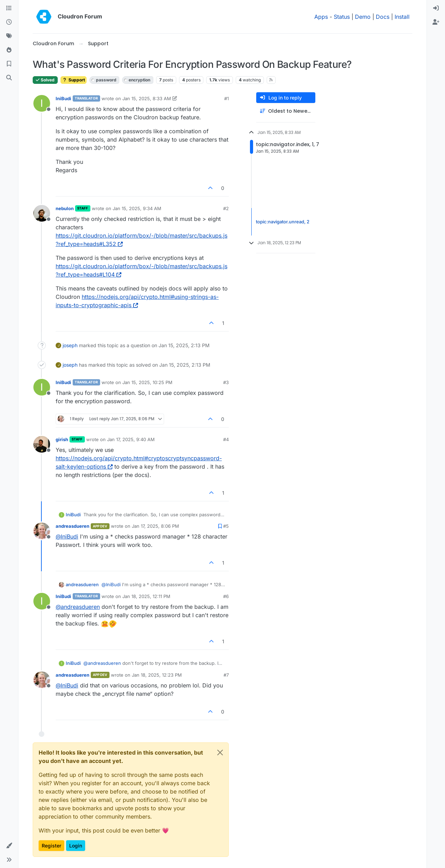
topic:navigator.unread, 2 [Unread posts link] (283, 222)
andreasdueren (72, 526)
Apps (321, 17)
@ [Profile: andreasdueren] (78, 607)
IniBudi (63, 98)
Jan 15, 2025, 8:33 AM (147, 98)
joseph (70, 345)
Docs (383, 17)
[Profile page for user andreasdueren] (42, 531)
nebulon (65, 208)
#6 (226, 596)
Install (402, 17)
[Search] (9, 78)
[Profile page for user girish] (42, 444)
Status (342, 17)
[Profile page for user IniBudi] (42, 103)
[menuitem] (436, 8)
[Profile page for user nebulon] (42, 213)
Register (51, 846)
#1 (226, 98)
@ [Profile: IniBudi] (67, 536)
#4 (226, 439)
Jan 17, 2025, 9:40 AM (131, 439)
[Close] (220, 752)
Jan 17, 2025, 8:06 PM (155, 526)
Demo (363, 17)
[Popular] (9, 50)
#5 (226, 526)
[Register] (436, 22)
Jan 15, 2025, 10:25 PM (147, 382)
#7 (226, 675)
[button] (9, 846)
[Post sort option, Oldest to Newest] (286, 111)
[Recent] (9, 22)
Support (74, 80)
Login (76, 846)
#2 (226, 208)
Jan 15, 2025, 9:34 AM (137, 208)
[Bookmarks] (9, 64)
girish (62, 439)
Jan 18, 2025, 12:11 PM (146, 596)
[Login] (436, 8)
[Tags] (9, 36)
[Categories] (9, 8)
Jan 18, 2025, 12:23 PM (157, 675)
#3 (226, 382)
